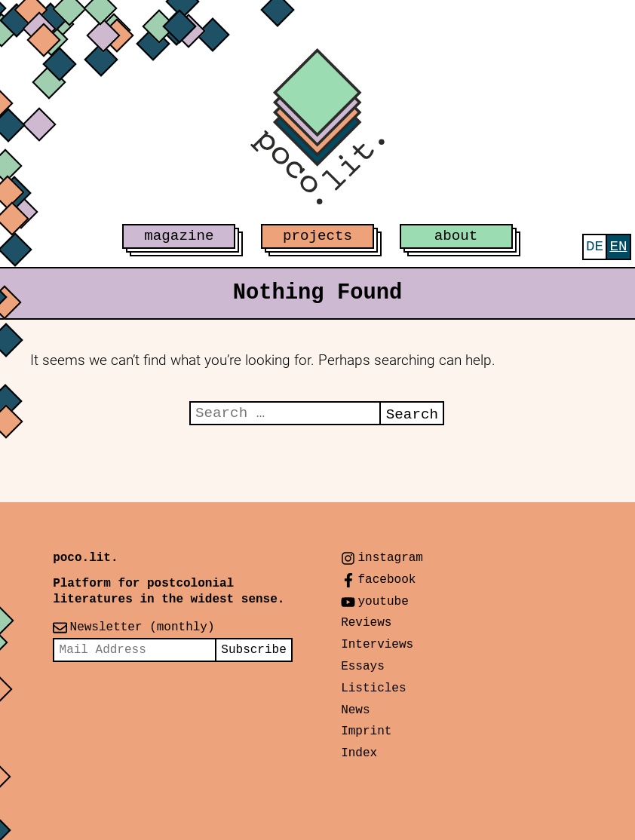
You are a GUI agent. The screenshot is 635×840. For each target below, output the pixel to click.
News (355, 710)
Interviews (377, 645)
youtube (383, 602)
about (456, 236)
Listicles (373, 688)
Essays (363, 667)
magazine (179, 236)
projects (317, 236)
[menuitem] (595, 247)
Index (359, 753)
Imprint (366, 731)
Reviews (366, 623)
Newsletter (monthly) (143, 627)
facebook (387, 580)
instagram (391, 558)
